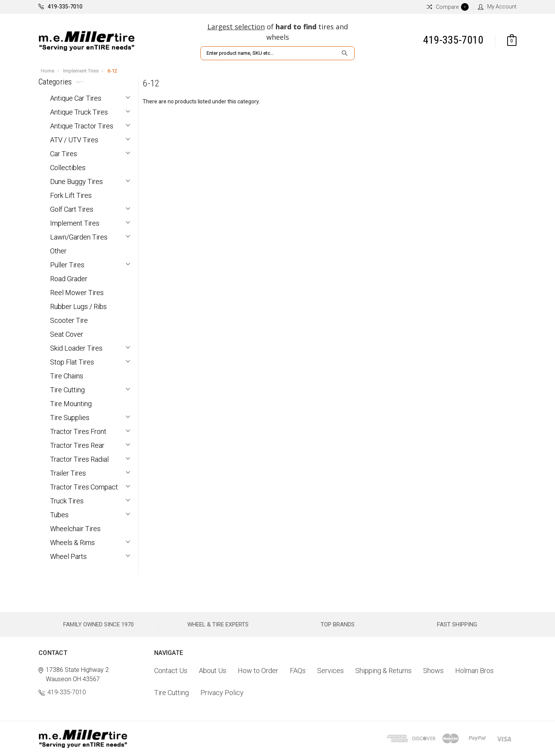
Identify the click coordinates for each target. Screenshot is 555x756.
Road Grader (69, 279)
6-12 (112, 71)
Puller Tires (67, 265)
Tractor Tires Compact (84, 487)
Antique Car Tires (76, 98)
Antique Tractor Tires (82, 126)
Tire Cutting (67, 390)
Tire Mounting (71, 404)
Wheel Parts (68, 556)
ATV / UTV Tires (74, 140)
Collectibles (68, 168)
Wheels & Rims (72, 543)
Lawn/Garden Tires (79, 237)
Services (330, 671)
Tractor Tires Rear (77, 445)
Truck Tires (67, 501)
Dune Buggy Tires (77, 181)
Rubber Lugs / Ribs (78, 306)
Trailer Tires (68, 473)
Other (58, 251)
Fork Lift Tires (71, 195)
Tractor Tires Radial (79, 459)
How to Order (258, 671)
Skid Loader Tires (76, 348)
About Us (213, 671)
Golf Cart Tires (72, 209)
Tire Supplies (70, 418)
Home (48, 71)
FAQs (298, 671)
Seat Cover (67, 334)
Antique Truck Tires (79, 112)
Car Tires (64, 154)
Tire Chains (67, 376)
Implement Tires (81, 71)
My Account (497, 7)
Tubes (59, 515)
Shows (433, 671)
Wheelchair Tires (75, 529)
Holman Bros (474, 671)
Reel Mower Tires (77, 293)
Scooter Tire (69, 320)
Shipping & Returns (383, 671)
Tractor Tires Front (78, 431)
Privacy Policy (222, 693)
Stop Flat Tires (72, 362)
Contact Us (171, 671)
